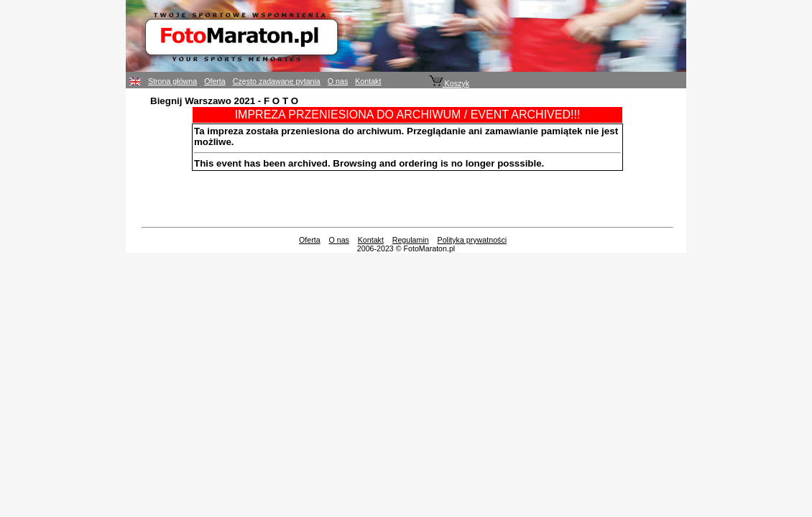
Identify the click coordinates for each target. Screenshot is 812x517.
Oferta (215, 81)
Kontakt (368, 81)
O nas (338, 81)
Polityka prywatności (472, 240)
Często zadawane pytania (277, 81)
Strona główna (172, 81)
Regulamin (411, 240)
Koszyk (449, 83)
